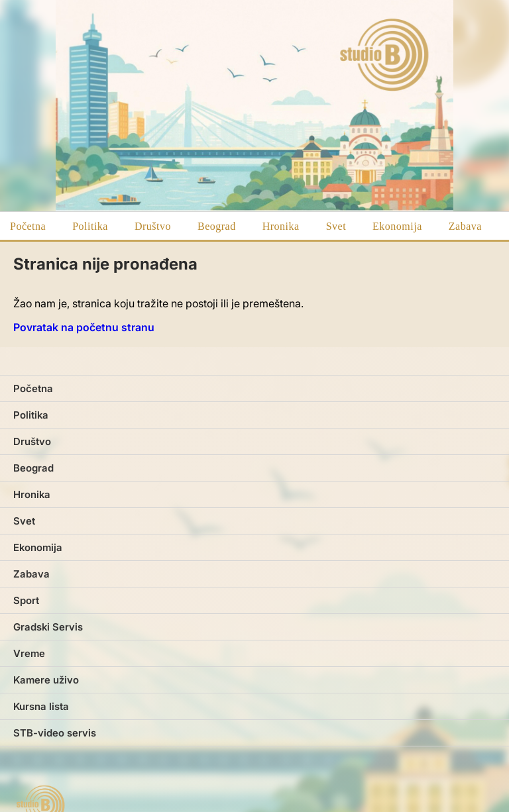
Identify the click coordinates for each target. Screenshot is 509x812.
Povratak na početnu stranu (84, 327)
